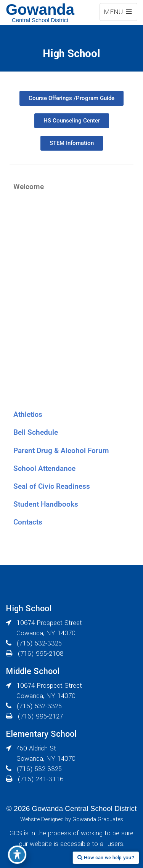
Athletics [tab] (28, 414)
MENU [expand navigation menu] (118, 12)
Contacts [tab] (28, 522)
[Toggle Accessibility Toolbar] (17, 855)
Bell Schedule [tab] (36, 432)
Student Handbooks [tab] (46, 504)
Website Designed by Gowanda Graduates (72, 820)
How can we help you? (106, 858)
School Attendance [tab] (44, 468)
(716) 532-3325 (39, 643)
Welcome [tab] (29, 187)
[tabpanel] (71, 300)
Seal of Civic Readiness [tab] (52, 486)
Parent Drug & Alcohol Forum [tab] (61, 451)
